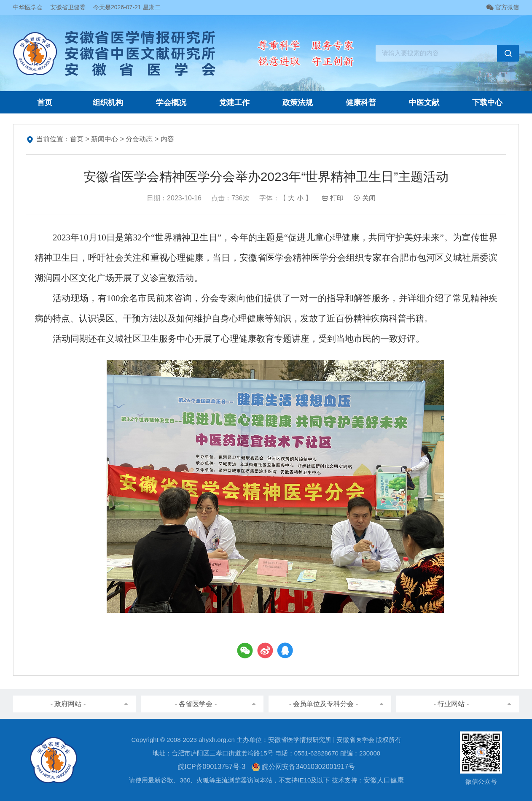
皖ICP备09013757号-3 (212, 767)
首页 (45, 102)
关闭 (364, 198)
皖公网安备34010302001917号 (303, 767)
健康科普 (361, 102)
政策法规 (298, 102)
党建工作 (234, 102)
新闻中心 (105, 139)
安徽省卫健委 (68, 7)
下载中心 (487, 102)
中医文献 (424, 102)
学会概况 (171, 102)
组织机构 (108, 102)
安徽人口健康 (384, 780)
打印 (333, 198)
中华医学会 (28, 7)
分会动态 (139, 139)
